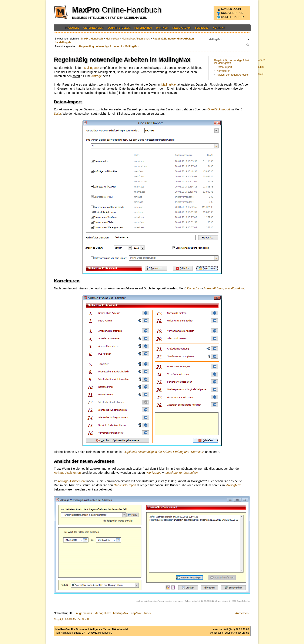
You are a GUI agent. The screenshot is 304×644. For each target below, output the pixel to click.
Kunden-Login (229, 9)
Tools (147, 613)
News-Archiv (181, 28)
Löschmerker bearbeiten (182, 473)
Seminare (202, 28)
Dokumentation (230, 13)
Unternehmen (93, 28)
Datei (58, 114)
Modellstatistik (231, 17)
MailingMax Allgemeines (136, 39)
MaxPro (86, 10)
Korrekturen (224, 71)
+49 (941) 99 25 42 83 (236, 629)
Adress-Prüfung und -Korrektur (224, 288)
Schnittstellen (119, 28)
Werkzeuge (154, 473)
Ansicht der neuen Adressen (233, 75)
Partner (162, 28)
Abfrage (96, 76)
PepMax (136, 613)
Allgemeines (84, 613)
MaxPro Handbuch (92, 39)
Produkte (72, 28)
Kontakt (219, 28)
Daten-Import (224, 67)
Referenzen (143, 28)
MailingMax (112, 39)
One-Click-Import (219, 109)
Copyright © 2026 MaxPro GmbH (71, 619)
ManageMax (103, 613)
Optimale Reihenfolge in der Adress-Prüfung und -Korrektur (164, 452)
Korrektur (193, 288)
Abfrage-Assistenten (67, 473)
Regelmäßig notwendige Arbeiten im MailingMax (109, 47)
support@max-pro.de (237, 633)
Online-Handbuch (132, 10)
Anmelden (242, 613)
